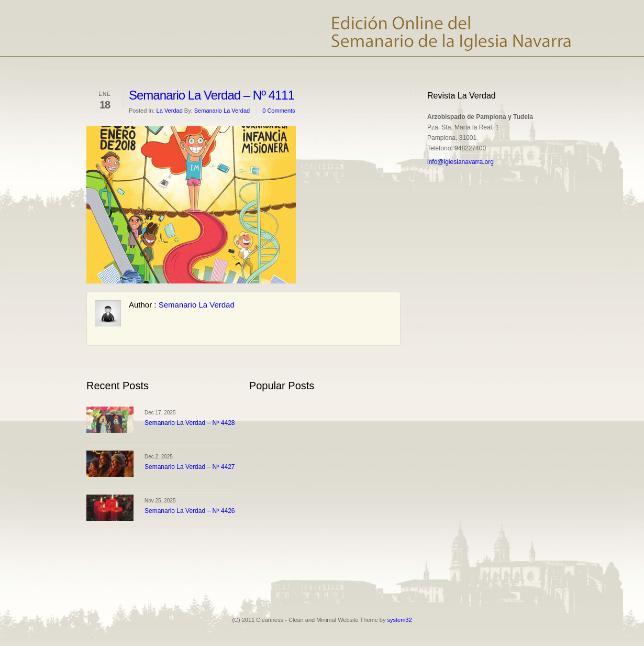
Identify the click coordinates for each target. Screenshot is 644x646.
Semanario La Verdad (222, 111)
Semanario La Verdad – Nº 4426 (190, 511)
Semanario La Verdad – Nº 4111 (212, 95)
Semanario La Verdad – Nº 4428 (190, 423)
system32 (400, 620)
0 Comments (279, 111)
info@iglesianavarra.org (460, 162)
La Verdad (170, 111)
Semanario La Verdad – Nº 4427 (190, 467)
